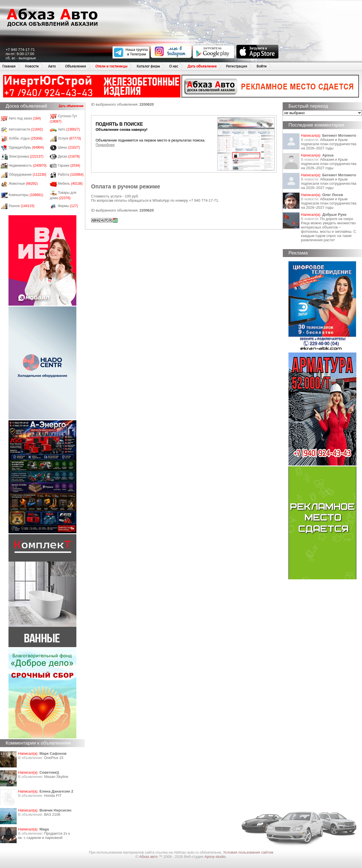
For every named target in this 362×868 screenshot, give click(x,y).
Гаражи (69, 166)
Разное (22, 206)
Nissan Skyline (56, 777)
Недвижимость (28, 166)
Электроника (26, 156)
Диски (69, 156)
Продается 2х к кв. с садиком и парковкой (44, 836)
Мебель (70, 184)
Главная (9, 66)
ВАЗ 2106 (52, 814)
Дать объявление (202, 66)
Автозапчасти (26, 129)
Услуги (70, 138)
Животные (23, 184)
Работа (71, 175)
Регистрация (237, 66)
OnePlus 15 (54, 758)
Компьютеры (26, 195)
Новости (32, 66)
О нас (174, 66)
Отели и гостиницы (111, 66)
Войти (262, 66)
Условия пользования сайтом (248, 852)
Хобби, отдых (26, 138)
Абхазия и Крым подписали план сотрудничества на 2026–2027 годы (329, 144)
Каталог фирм (148, 66)
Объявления (76, 66)
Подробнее (105, 145)
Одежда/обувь (26, 147)
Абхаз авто (149, 857)
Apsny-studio (215, 857)
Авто (52, 66)
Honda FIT (53, 796)
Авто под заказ (25, 118)
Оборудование (28, 175)
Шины (69, 147)
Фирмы (68, 206)
